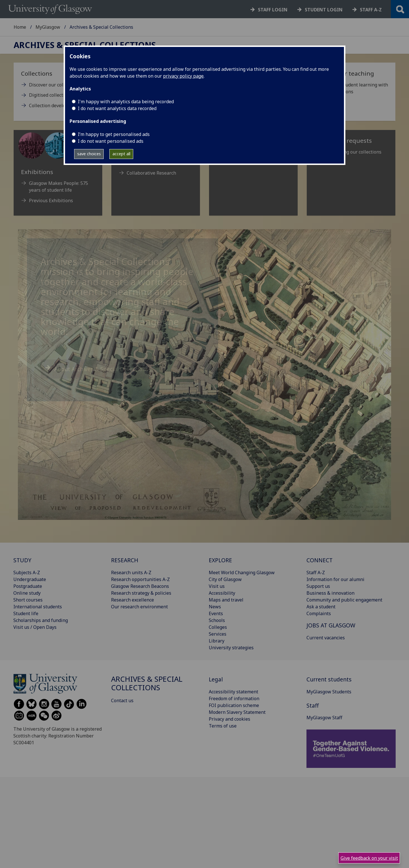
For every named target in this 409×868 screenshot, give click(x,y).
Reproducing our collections (352, 152)
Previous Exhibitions (51, 201)
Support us (318, 586)
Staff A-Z (316, 573)
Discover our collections (54, 85)
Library (217, 641)
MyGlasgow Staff (324, 718)
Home (20, 27)
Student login (324, 10)
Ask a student (321, 607)
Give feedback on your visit (369, 858)
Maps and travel (226, 600)
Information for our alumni (335, 579)
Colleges (218, 627)
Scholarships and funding (41, 620)
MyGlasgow (48, 27)
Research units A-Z (131, 573)
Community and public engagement (344, 600)
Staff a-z (371, 10)
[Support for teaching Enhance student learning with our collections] (351, 85)
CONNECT (320, 560)
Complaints (319, 613)
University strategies (231, 648)
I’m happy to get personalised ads (114, 134)
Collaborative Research (151, 173)
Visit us (217, 586)
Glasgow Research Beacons (140, 586)
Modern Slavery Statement (237, 712)
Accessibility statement (233, 692)
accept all (121, 154)
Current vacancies (326, 638)
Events (216, 613)
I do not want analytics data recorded (117, 108)
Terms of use (223, 726)
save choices (89, 154)
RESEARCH (125, 560)
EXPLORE (220, 560)
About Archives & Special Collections (101, 369)
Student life (26, 613)
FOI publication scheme (234, 705)
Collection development (54, 106)
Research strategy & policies (141, 593)
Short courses (28, 600)
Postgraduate (28, 586)
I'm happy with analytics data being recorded (126, 102)
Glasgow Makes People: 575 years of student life (59, 187)
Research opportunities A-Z (140, 579)
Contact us (122, 700)
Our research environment (139, 607)
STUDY (22, 560)
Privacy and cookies (229, 719)
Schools (217, 620)
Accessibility (222, 593)
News (215, 607)
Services (218, 634)
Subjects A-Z (27, 573)
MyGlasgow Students (329, 692)
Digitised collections (51, 95)
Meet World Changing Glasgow (242, 573)
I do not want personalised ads (111, 141)
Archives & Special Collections (85, 45)
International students (38, 607)
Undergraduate (30, 579)
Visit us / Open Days (35, 627)
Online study (27, 593)
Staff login (273, 10)
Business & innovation (330, 593)
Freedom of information (234, 698)
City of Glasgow (225, 579)
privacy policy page (183, 76)
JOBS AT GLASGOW (331, 625)
